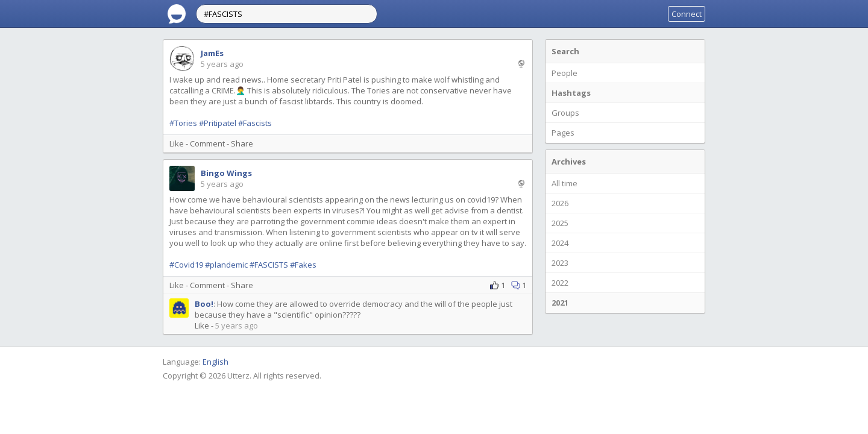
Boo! (204, 304)
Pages (563, 133)
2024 (560, 243)
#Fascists (255, 123)
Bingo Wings (226, 173)
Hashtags (571, 93)
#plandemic (226, 265)
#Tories (183, 123)
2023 (560, 263)
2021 (560, 303)
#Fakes (303, 265)
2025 (560, 223)
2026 (560, 203)
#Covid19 (186, 265)
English (215, 362)
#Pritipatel (218, 123)
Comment (207, 143)
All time (565, 183)
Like (177, 143)
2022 (560, 283)
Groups (565, 113)
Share (242, 143)
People (565, 73)
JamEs (212, 53)
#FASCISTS (269, 265)
